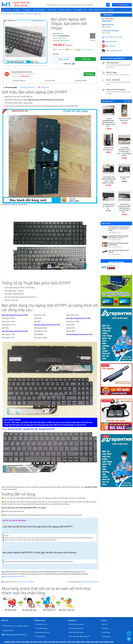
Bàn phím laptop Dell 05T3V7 (88, 582)
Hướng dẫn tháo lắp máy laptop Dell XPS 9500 (118, 244)
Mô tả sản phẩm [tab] (10, 87)
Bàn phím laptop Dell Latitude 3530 (15, 331)
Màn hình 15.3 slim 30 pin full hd (125, 120)
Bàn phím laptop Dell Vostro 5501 (79, 318)
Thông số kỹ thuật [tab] (27, 87)
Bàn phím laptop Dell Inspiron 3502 (79, 334)
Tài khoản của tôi (41, 624)
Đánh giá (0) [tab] (43, 87)
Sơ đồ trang (106, 632)
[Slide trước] (126, 101)
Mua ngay (85, 59)
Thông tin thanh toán (76, 628)
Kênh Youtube (111, 46)
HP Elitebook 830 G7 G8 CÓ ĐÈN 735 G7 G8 (109, 206)
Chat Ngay (89, 74)
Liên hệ (110, 10)
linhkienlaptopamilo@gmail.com (15, 635)
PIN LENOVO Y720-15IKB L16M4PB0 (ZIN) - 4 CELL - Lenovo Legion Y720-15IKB (108, 180)
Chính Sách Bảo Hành (76, 632)
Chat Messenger (111, 41)
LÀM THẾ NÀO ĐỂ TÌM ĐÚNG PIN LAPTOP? (119, 251)
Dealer (91, 10)
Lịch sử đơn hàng (41, 628)
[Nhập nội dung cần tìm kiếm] (76, 5)
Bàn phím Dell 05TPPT (47, 429)
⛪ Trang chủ (7, 10)
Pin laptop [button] (17, 10)
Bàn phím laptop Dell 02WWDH (24, 582)
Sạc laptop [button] (27, 10)
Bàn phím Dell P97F (15, 429)
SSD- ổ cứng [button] (52, 10)
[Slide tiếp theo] (129, 101)
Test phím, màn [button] (100, 10)
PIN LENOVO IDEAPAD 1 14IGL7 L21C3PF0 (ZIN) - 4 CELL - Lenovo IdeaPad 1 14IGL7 (124, 152)
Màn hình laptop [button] (65, 10)
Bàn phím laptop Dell (34, 14)
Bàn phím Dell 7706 (30, 429)
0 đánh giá (67, 64)
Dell (62, 34)
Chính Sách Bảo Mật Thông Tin (79, 636)
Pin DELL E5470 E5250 (125, 178)
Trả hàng (105, 628)
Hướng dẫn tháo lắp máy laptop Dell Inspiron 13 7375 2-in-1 (118, 237)
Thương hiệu (106, 636)
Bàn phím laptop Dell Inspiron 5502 (15, 315)
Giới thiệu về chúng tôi (76, 624)
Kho (85, 10)
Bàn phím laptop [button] (39, 10)
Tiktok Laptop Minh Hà (114, 51)
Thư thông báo (40, 636)
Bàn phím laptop (18, 14)
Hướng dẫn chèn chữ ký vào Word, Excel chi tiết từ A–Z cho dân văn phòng (119, 229)
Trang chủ (7, 14)
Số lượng (56, 54)
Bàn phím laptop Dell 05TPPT (15, 576)
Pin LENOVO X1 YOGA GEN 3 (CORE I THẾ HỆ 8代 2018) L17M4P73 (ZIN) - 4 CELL (124, 208)
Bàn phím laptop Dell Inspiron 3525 (47, 325)
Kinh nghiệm (78, 10)
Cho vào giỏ (63, 59)
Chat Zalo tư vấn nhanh (114, 37)
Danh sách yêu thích (42, 632)
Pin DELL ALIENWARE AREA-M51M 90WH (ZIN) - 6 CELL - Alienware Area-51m (108, 122)
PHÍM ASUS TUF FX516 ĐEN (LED (108, 149)
